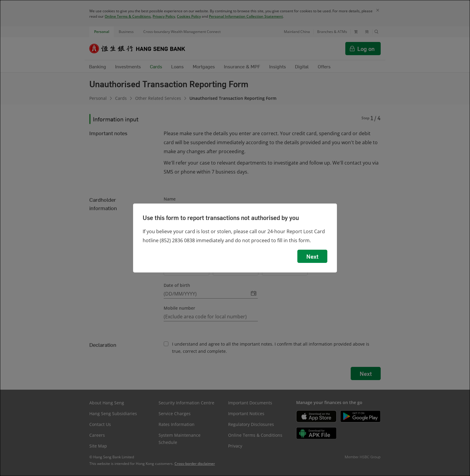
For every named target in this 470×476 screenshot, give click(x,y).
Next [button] (312, 256)
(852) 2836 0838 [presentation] (177, 240)
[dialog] (235, 238)
